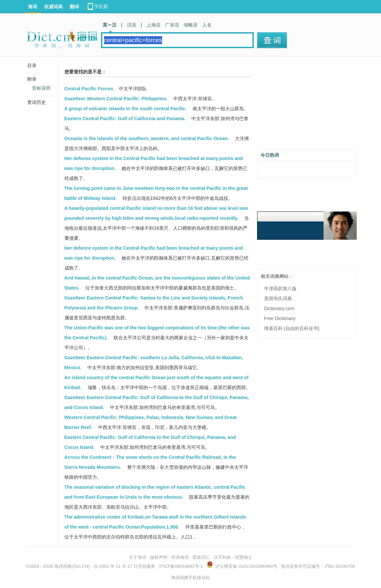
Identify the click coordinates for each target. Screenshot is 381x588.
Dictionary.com (279, 308)
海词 (33, 7)
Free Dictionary (280, 318)
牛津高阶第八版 (280, 289)
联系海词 (180, 557)
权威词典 (53, 7)
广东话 (172, 25)
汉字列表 (222, 557)
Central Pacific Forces (89, 89)
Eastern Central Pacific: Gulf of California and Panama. (125, 119)
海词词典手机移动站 (190, 578)
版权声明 (159, 557)
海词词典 (63, 566)
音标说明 (41, 88)
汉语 (132, 25)
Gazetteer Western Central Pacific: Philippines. (116, 99)
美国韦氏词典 (278, 298)
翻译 (74, 7)
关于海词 (138, 557)
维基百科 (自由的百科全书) (292, 328)
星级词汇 (201, 557)
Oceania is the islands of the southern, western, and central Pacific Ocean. (147, 138)
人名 (207, 25)
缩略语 (191, 25)
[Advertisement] (307, 105)
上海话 (153, 25)
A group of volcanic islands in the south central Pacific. (126, 109)
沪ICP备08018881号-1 (181, 566)
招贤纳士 (243, 557)
